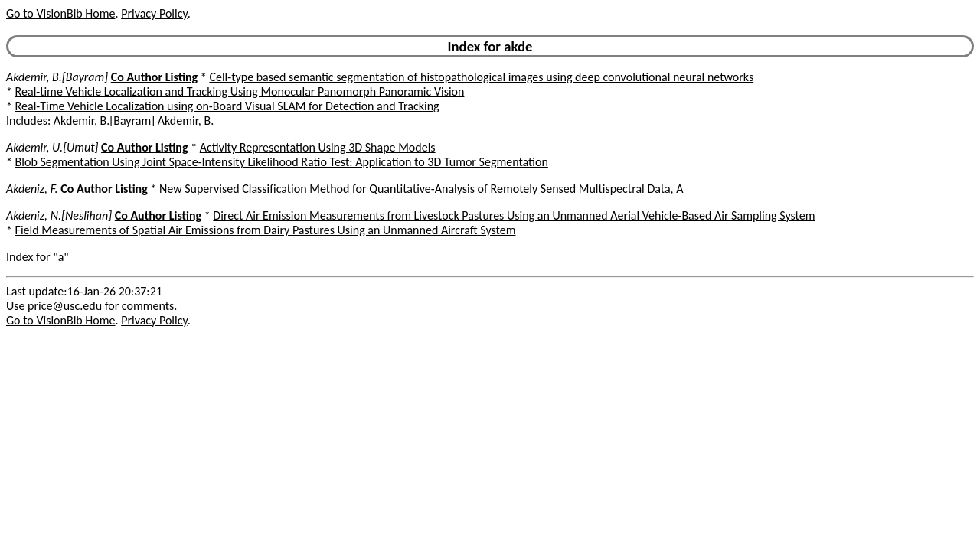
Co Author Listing (154, 77)
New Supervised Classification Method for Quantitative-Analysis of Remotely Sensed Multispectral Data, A (421, 189)
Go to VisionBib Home (60, 13)
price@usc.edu (65, 306)
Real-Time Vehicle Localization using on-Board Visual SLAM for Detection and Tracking (227, 106)
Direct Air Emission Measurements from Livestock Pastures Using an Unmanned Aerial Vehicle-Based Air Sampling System (514, 215)
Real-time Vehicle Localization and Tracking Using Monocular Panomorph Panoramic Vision (240, 91)
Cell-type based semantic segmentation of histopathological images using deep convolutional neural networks (481, 77)
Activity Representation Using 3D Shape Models (318, 147)
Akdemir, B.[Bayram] (57, 77)
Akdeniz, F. (32, 189)
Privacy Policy (154, 13)
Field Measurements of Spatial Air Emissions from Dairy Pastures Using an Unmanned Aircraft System (266, 230)
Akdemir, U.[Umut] (52, 147)
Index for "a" (38, 257)
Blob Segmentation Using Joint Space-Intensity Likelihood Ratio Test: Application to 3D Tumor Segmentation (282, 162)
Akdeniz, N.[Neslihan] (59, 215)
